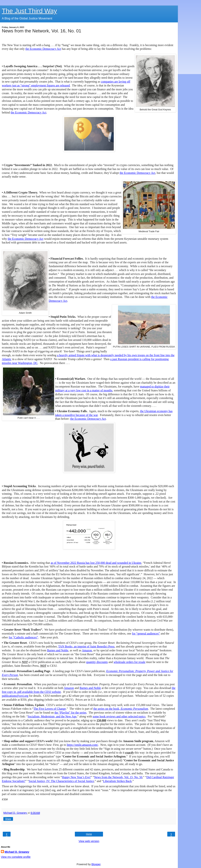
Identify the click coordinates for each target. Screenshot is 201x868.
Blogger (96, 864)
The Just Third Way (29, 11)
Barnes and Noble (58, 650)
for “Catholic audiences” (23, 637)
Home (89, 834)
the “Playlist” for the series (70, 713)
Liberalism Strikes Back (117, 781)
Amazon (87, 650)
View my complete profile (16, 857)
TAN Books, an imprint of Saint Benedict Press (86, 646)
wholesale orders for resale (129, 662)
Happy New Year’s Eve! (76, 777)
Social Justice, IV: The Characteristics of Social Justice (61, 781)
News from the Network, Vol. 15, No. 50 (118, 777)
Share (8, 819)
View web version (89, 841)
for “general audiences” (146, 634)
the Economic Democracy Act (43, 49)
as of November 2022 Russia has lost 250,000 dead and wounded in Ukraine (96, 563)
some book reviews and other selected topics (119, 716)
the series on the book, (121, 709)
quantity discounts (97, 662)
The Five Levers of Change (50, 709)
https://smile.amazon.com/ (83, 745)
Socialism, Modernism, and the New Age (52, 716)
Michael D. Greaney (17, 852)
